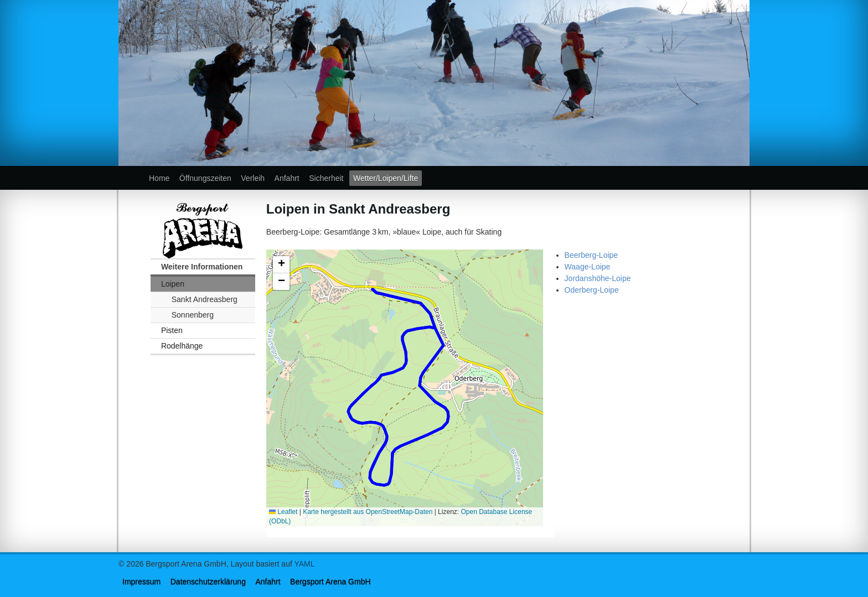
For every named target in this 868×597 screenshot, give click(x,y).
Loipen (173, 284)
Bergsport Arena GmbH (330, 582)
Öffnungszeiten (205, 178)
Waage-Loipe (588, 267)
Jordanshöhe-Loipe (598, 278)
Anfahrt (287, 178)
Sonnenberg (193, 315)
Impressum (141, 582)
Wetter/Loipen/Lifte (386, 178)
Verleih (253, 178)
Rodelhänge (182, 346)
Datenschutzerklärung (208, 582)
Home (159, 178)
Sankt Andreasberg (205, 299)
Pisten (172, 330)
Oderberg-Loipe (592, 290)
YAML (304, 564)
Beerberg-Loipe (591, 255)
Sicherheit (326, 178)
